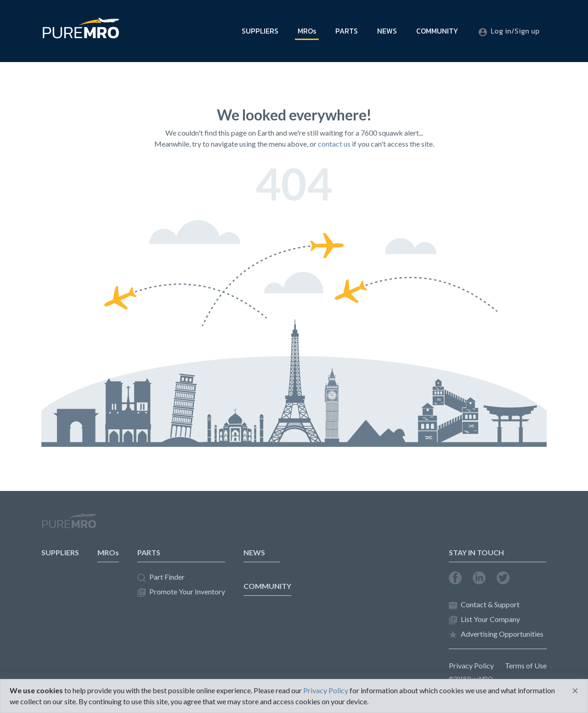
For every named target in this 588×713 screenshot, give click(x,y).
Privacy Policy (471, 665)
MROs (307, 31)
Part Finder (161, 577)
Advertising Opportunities (496, 634)
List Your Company (484, 619)
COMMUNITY (437, 31)
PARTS (347, 31)
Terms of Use (526, 665)
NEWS (387, 31)
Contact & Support (484, 605)
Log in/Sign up (509, 31)
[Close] (575, 690)
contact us (334, 144)
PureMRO (69, 525)
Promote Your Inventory (181, 592)
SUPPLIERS (260, 31)
